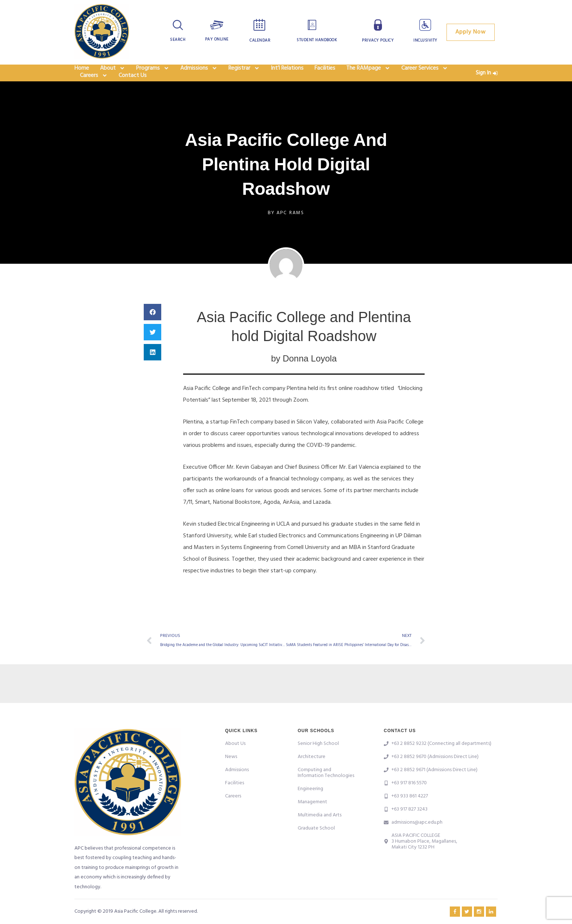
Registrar (244, 73)
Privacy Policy (378, 40)
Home (82, 73)
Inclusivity (425, 40)
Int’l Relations (287, 73)
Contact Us (133, 90)
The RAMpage (368, 73)
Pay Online (217, 39)
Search (178, 40)
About (113, 73)
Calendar (260, 40)
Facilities (325, 73)
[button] (152, 329)
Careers (94, 90)
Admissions (199, 73)
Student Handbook (317, 40)
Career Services (425, 73)
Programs (153, 73)
